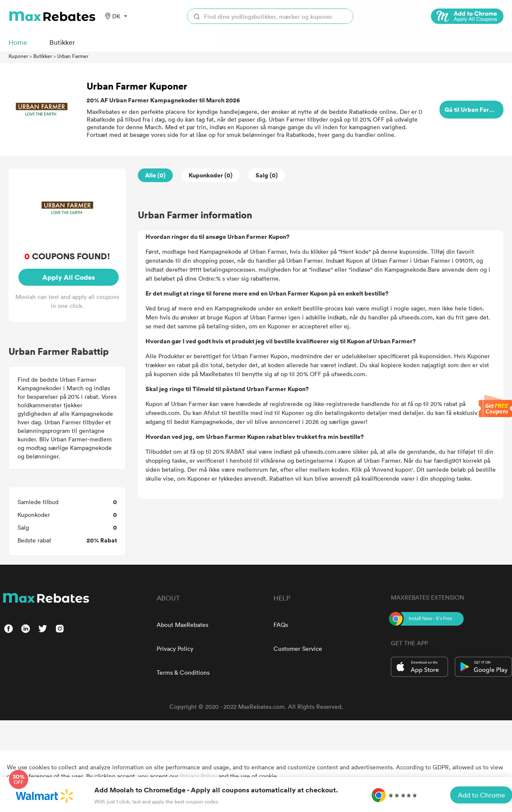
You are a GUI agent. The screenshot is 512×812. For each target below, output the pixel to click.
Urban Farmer (73, 56)
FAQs (281, 625)
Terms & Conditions (183, 672)
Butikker (43, 56)
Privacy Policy (175, 648)
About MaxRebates (182, 625)
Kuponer (18, 56)
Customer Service (298, 648)
